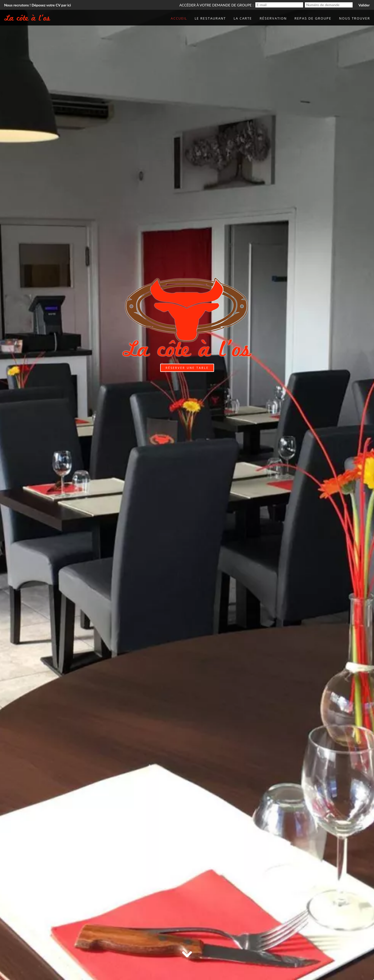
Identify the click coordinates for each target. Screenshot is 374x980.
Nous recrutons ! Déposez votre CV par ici (38, 5)
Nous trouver (355, 18)
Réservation (273, 18)
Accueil (179, 18)
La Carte (243, 18)
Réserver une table (187, 368)
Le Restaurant (210, 18)
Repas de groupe (313, 18)
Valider (364, 5)
